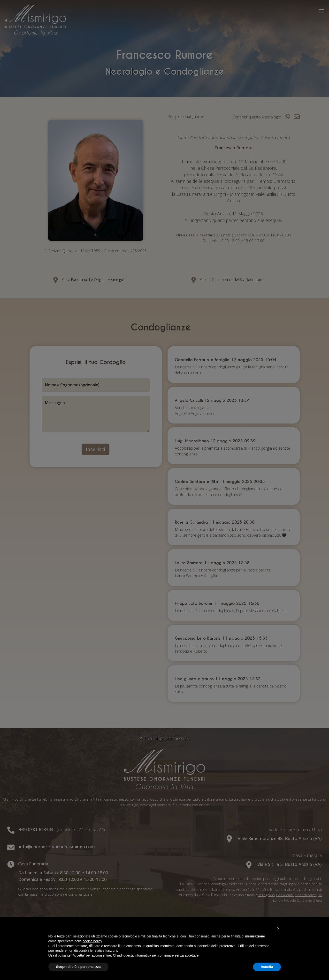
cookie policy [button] (92, 941)
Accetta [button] (267, 967)
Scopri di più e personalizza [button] (78, 967)
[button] (278, 928)
